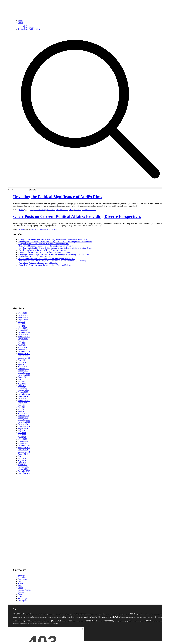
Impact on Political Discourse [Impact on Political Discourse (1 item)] (143, 614)
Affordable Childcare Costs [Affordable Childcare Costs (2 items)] (22, 614)
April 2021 (22, 411)
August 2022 (23, 377)
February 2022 (24, 390)
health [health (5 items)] (133, 614)
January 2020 (23, 443)
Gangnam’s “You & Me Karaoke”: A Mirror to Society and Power (44, 244)
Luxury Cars (51, 210)
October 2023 (23, 356)
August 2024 (23, 339)
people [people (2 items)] (154, 617)
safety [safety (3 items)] (70, 621)
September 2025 (24, 317)
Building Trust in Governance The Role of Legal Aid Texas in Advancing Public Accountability (55, 242)
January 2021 (23, 418)
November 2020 (24, 422)
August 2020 (23, 428)
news (20, 586)
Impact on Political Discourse (48, 229)
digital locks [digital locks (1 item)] (72, 614)
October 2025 (23, 315)
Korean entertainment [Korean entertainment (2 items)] (39, 617)
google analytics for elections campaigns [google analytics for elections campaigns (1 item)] (105, 614)
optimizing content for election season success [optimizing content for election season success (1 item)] (140, 617)
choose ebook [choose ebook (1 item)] (65, 614)
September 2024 (24, 337)
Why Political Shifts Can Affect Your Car (35, 257)
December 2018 (24, 471)
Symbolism (78, 210)
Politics (22, 210)
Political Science (24, 590)
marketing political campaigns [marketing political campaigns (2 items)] (64, 617)
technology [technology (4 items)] (109, 621)
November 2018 (24, 473)
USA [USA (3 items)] (149, 621)
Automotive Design (40, 210)
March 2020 (23, 439)
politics (71, 210)
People (21, 588)
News (25, 25)
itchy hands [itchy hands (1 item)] (21, 617)
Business (21, 575)
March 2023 (23, 366)
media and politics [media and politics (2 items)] (95, 617)
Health (20, 581)
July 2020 (22, 431)
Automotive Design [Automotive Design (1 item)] (40, 614)
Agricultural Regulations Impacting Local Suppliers (39, 263)
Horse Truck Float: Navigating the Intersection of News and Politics (45, 265)
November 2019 (24, 448)
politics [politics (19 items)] (56, 620)
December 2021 (24, 394)
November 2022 (24, 375)
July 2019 (22, 456)
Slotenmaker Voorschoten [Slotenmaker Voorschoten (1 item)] (79, 621)
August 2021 (23, 403)
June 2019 (22, 458)
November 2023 (24, 354)
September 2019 (24, 452)
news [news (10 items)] (115, 617)
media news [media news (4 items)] (107, 617)
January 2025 (23, 330)
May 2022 (22, 384)
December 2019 (24, 445)
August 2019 (23, 454)
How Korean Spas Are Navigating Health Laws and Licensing (43, 250)
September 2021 (24, 401)
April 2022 (22, 386)
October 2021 (23, 399)
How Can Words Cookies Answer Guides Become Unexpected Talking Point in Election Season (56, 248)
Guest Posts (34, 229)
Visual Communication (89, 210)
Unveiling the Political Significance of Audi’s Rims (58, 197)
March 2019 (23, 465)
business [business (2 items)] (59, 614)
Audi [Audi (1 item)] (33, 614)
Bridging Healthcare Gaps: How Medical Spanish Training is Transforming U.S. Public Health (55, 254)
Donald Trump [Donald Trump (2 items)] (81, 614)
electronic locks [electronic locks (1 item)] (90, 614)
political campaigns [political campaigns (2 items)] (20, 621)
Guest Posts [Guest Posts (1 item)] (126, 614)
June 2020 (22, 433)
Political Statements (62, 210)
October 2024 (23, 334)
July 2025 (22, 322)
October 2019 (23, 450)
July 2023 (22, 360)
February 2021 (24, 416)
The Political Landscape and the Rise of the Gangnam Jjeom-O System (46, 246)
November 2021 (24, 396)
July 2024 (22, 341)
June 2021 (22, 407)
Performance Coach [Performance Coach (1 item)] (162, 617)
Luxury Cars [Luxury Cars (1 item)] (50, 617)
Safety (20, 594)
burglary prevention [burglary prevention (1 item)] (50, 614)
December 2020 (24, 420)
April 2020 (22, 437)
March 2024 (23, 347)
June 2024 (22, 343)
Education (22, 577)
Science (21, 596)
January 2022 (23, 392)
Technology (22, 598)
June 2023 (22, 362)
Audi (32, 210)
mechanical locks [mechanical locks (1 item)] (79, 617)
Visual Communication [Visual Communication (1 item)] (157, 621)
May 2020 (22, 435)
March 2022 (23, 388)
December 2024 (24, 332)
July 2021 (22, 405)
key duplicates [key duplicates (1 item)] (28, 617)
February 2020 (24, 441)
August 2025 (23, 320)
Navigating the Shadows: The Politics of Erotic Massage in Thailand (45, 252)
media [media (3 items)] (86, 617)
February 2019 (24, 467)
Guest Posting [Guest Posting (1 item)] (119, 614)
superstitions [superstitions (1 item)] (101, 621)
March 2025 (23, 328)
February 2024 (24, 349)
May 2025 (22, 326)
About (20, 23)
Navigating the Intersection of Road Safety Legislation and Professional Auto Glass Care (53, 239)
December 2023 (24, 352)
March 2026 (23, 313)
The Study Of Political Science (30, 29)
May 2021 (22, 409)
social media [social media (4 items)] (92, 621)
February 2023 (24, 369)
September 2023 (24, 358)
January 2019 (23, 469)
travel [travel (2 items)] (145, 621)
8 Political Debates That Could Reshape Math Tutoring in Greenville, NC (47, 259)
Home (20, 21)
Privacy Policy (28, 27)
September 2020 (24, 426)
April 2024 (22, 345)
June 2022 (22, 381)
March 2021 (23, 413)
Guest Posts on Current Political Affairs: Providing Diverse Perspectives (77, 217)
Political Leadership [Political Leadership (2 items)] (33, 621)
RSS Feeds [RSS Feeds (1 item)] (65, 621)
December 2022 (24, 373)
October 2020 (23, 424)
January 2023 (23, 371)
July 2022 (22, 379)
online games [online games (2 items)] (123, 617)
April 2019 (22, 463)
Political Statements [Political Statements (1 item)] (45, 621)
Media (20, 583)
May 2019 (22, 460)
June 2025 (22, 324)
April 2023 (22, 364)
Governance (23, 579)
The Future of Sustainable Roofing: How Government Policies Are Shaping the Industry (53, 261)
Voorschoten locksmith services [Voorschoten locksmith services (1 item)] (21, 624)
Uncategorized (23, 601)
